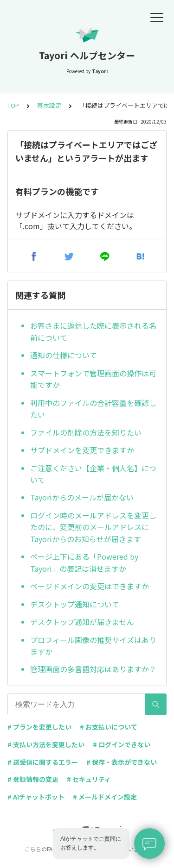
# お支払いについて (109, 727)
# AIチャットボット (36, 797)
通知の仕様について (64, 355)
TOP (13, 105)
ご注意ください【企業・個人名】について (93, 474)
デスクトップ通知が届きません (82, 622)
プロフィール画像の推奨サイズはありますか (93, 646)
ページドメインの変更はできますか (90, 586)
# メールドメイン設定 (105, 797)
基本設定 (49, 105)
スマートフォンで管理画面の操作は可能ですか (93, 379)
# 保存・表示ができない (122, 762)
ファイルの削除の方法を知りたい (86, 432)
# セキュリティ (89, 779)
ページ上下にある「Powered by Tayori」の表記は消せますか (84, 562)
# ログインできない (122, 744)
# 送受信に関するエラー (43, 762)
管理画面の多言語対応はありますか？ (93, 669)
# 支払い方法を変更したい (46, 744)
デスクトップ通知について (75, 604)
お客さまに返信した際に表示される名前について (93, 331)
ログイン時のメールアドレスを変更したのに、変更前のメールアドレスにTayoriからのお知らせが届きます (93, 527)
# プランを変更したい (39, 727)
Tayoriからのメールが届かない (82, 497)
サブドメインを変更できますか (82, 450)
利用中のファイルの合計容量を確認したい (93, 409)
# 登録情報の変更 (33, 779)
